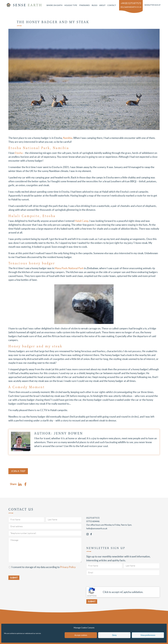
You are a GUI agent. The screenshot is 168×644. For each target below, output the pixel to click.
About (102, 5)
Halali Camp (81, 221)
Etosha (19, 153)
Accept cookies (81, 635)
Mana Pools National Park (69, 268)
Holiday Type (71, 5)
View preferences (148, 635)
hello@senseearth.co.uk (131, 7)
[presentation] (106, 582)
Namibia (68, 138)
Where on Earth (54, 5)
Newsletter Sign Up (152, 5)
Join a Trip (18, 471)
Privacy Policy (68, 567)
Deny (114, 635)
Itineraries (84, 5)
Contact (112, 5)
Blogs (95, 5)
